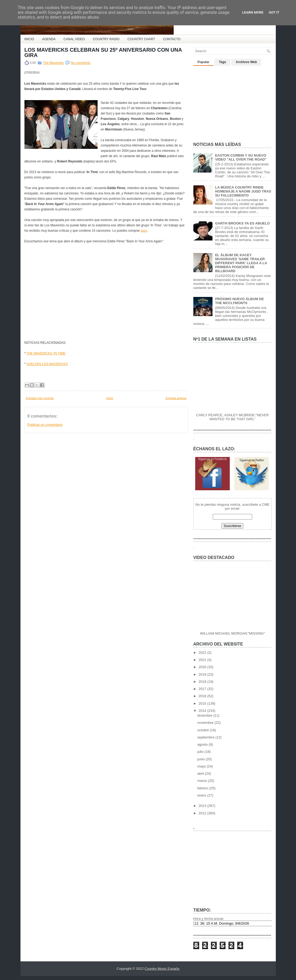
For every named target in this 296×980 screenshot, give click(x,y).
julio (201, 752)
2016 (203, 696)
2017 (203, 689)
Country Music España (162, 969)
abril (201, 773)
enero (202, 795)
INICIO (29, 39)
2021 (203, 660)
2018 (203, 682)
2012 (203, 813)
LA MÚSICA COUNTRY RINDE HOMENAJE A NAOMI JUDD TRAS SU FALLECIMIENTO (243, 191)
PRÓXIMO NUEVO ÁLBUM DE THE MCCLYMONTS (239, 301)
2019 (203, 674)
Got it (274, 12)
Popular (204, 62)
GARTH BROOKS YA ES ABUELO (243, 223)
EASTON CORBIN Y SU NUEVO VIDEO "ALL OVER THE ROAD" (241, 157)
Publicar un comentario (45, 425)
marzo (203, 781)
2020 (203, 667)
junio (201, 759)
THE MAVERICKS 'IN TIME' (46, 353)
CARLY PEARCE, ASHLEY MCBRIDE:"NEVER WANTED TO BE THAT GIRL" (232, 417)
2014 (203, 711)
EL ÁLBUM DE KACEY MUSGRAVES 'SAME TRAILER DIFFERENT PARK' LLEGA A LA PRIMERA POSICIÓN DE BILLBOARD (241, 263)
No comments (81, 63)
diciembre (205, 715)
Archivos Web (246, 62)
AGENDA (49, 39)
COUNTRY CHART (141, 39)
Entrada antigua (176, 398)
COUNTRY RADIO (106, 39)
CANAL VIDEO (74, 39)
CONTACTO (172, 39)
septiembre (206, 737)
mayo (202, 766)
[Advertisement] (87, 374)
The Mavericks (53, 63)
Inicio (110, 398)
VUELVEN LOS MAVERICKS (47, 364)
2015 (203, 703)
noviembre (206, 723)
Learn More (253, 12)
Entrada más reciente (40, 398)
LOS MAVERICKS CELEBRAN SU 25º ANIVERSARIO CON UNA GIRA (103, 52)
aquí (144, 231)
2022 (203, 653)
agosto (203, 744)
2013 (203, 806)
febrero (203, 788)
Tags (222, 62)
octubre (204, 730)
